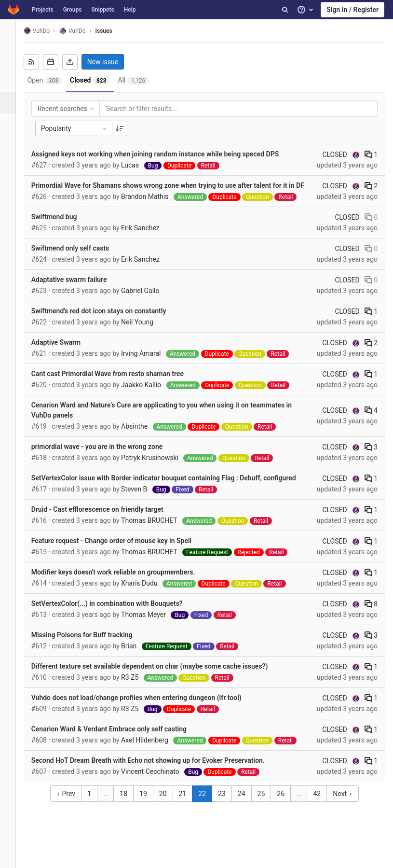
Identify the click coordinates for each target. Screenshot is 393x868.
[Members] (12, 211)
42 (321, 804)
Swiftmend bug (62, 227)
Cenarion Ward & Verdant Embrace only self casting (117, 739)
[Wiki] (12, 189)
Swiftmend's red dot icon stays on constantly (107, 321)
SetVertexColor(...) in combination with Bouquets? (115, 614)
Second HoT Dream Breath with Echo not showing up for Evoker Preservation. (156, 770)
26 (285, 804)
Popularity (83, 128)
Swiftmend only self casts (79, 258)
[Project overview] (12, 59)
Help (130, 10)
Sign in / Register (352, 10)
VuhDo (45, 31)
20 (167, 804)
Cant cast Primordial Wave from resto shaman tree (116, 384)
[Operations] (12, 146)
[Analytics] (12, 168)
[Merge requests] (12, 124)
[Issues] (13, 103)
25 (265, 804)
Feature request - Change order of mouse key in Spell (120, 551)
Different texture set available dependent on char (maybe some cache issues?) (158, 676)
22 (206, 804)
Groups (73, 10)
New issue (111, 62)
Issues (112, 31)
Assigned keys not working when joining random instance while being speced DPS (163, 154)
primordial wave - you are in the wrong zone (105, 457)
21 (187, 804)
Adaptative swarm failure (77, 290)
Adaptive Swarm (64, 352)
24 (246, 804)
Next (347, 804)
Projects (43, 10)
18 (128, 804)
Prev (70, 804)
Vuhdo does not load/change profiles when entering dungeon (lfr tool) (145, 708)
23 (226, 804)
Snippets (102, 10)
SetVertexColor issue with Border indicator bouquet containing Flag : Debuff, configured (172, 488)
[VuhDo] (12, 34)
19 (148, 804)
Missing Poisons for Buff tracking (90, 645)
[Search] (285, 10)
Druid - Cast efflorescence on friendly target (106, 519)
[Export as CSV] (78, 62)
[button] (12, 856)
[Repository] (12, 81)
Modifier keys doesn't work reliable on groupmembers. (122, 582)
